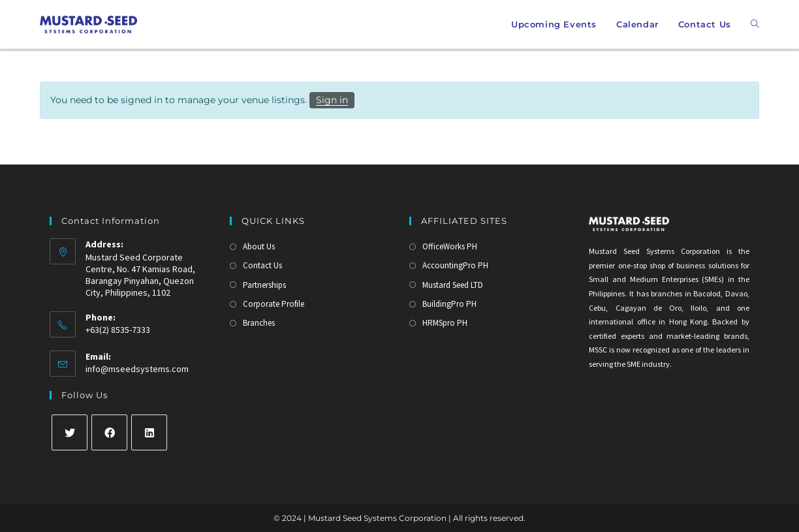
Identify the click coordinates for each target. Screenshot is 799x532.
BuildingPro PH (449, 304)
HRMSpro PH (445, 323)
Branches (259, 323)
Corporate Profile (274, 304)
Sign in (332, 100)
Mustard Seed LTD (453, 285)
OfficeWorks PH (450, 246)
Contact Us (262, 265)
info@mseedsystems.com (137, 369)
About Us (259, 246)
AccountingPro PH (455, 265)
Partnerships (264, 285)
